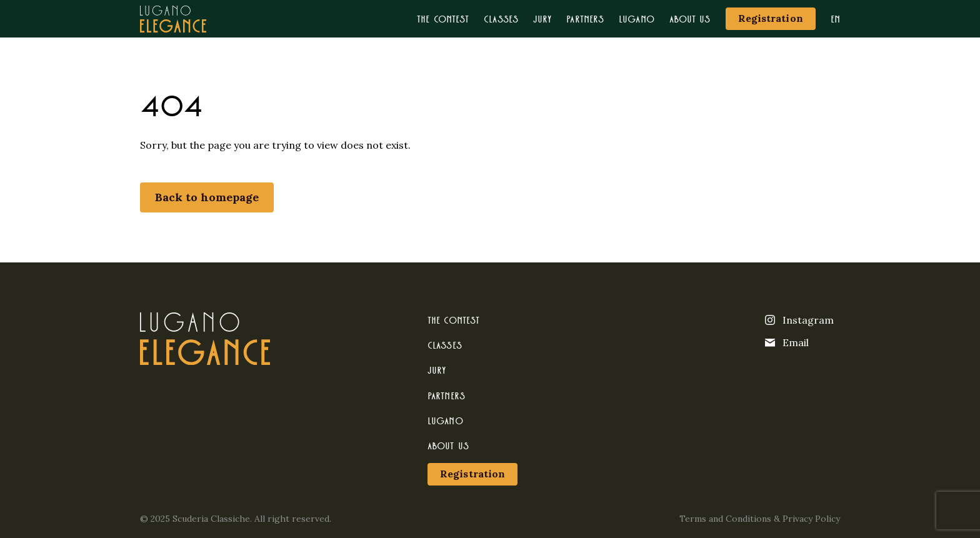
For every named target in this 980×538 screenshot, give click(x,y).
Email (787, 342)
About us (690, 18)
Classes (501, 18)
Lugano (637, 18)
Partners (585, 18)
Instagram (799, 320)
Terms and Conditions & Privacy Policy (760, 519)
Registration (771, 18)
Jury (542, 18)
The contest (443, 18)
